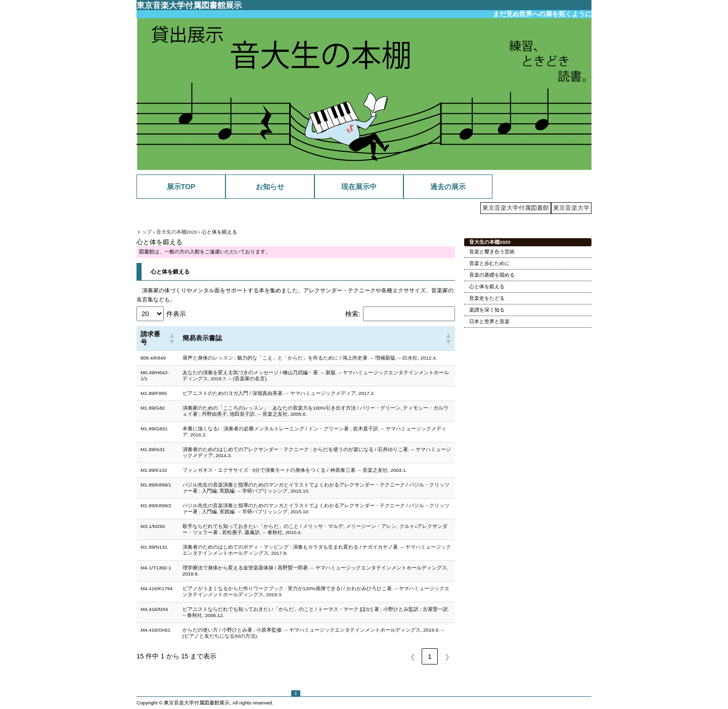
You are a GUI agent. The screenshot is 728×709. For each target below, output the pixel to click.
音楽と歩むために (489, 263)
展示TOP (181, 187)
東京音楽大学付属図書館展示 (189, 5)
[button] (171, 338)
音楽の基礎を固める (492, 275)
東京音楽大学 (571, 208)
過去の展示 (448, 187)
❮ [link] (413, 657)
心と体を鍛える (170, 272)
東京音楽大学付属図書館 (516, 208)
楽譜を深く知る (487, 310)
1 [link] (429, 657)
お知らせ (270, 187)
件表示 (176, 314)
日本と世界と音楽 (489, 321)
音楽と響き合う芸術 (492, 252)
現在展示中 (359, 187)
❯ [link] (447, 657)
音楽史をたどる (487, 298)
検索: (353, 314)
